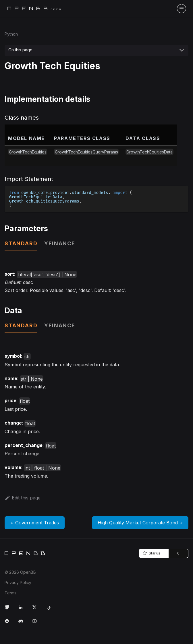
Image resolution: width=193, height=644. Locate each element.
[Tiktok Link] (51, 610)
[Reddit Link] (9, 623)
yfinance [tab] (60, 243)
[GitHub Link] (9, 610)
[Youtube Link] (37, 623)
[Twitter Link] (37, 610)
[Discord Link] (23, 623)
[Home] (25, 553)
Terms (10, 593)
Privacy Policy (18, 582)
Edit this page (23, 498)
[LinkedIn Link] (23, 610)
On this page (20, 50)
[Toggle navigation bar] (182, 9)
